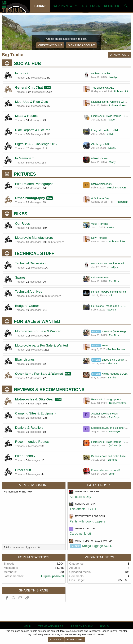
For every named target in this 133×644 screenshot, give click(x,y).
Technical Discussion (30, 263)
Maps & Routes (26, 116)
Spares (20, 277)
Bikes (21, 214)
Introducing (23, 73)
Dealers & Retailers (29, 428)
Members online (34, 485)
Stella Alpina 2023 (102, 184)
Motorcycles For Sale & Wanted (38, 331)
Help (27, 626)
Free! (99, 345)
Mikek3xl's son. (100, 158)
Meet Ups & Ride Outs (31, 102)
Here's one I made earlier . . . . (109, 306)
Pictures (25, 174)
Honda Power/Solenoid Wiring (109, 292)
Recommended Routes (32, 442)
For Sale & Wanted (37, 321)
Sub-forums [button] (55, 242)
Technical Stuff (34, 253)
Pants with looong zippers (106, 399)
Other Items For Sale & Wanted (39, 374)
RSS (105, 626)
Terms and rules (51, 626)
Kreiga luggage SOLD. (109, 374)
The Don (114, 281)
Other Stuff (23, 470)
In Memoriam (25, 158)
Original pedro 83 (52, 576)
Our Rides (23, 224)
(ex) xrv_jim (116, 445)
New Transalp (99, 238)
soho (112, 474)
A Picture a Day (100, 198)
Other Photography (30, 198)
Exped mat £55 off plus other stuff (111, 428)
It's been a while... (102, 73)
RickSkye (114, 417)
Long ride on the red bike (106, 130)
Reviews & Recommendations (49, 390)
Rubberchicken (123, 91)
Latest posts (99, 485)
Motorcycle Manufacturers (34, 238)
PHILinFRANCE (117, 187)
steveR (112, 120)
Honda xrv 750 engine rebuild (108, 263)
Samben (113, 377)
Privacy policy (82, 626)
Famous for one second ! (106, 470)
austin (110, 227)
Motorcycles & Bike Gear (34, 399)
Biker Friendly (25, 456)
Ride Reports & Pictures (33, 130)
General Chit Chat (29, 87)
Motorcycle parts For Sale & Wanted (41, 345)
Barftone (112, 460)
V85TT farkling (100, 224)
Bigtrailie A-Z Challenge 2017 (36, 144)
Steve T (111, 134)
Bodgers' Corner (27, 306)
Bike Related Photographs (34, 184)
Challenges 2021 (101, 144)
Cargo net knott (80, 534)
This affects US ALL (103, 88)
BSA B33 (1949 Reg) (108, 331)
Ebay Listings (25, 359)
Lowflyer (114, 77)
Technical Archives (29, 291)
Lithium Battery (100, 277)
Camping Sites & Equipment (36, 413)
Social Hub (27, 63)
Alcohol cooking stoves (105, 414)
